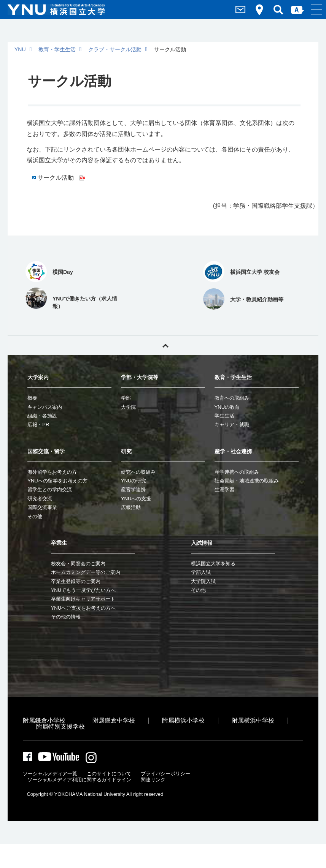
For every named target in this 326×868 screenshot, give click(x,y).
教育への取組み (232, 398)
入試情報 (202, 543)
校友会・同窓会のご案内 (78, 564)
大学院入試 (203, 581)
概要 (32, 398)
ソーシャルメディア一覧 (50, 775)
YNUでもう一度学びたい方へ (83, 590)
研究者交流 (40, 499)
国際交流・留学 (46, 451)
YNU (20, 49)
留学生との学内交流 (50, 489)
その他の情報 (66, 617)
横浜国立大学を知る (213, 564)
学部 (126, 398)
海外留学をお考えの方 (52, 472)
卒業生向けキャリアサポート (83, 599)
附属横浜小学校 (183, 720)
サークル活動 (61, 178)
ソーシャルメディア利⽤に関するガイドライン (79, 781)
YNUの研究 (134, 481)
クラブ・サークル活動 (115, 49)
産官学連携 (133, 489)
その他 (35, 516)
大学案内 (38, 377)
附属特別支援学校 (60, 726)
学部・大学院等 (140, 377)
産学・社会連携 (233, 451)
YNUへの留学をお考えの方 (57, 481)
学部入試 (201, 572)
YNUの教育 (227, 407)
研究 (126, 451)
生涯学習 (224, 489)
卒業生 (59, 543)
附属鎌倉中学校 (114, 720)
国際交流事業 (42, 507)
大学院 (128, 407)
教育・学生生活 (57, 49)
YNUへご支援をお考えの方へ (83, 608)
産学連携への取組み (237, 472)
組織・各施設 (42, 416)
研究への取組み (138, 472)
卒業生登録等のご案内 (76, 581)
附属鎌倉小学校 (44, 720)
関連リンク (153, 781)
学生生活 (224, 416)
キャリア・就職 (232, 425)
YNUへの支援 (136, 499)
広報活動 (131, 507)
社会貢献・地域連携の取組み (247, 481)
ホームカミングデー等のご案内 (86, 572)
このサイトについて (109, 775)
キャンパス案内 (45, 407)
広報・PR (38, 425)
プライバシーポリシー (165, 775)
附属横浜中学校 (253, 720)
